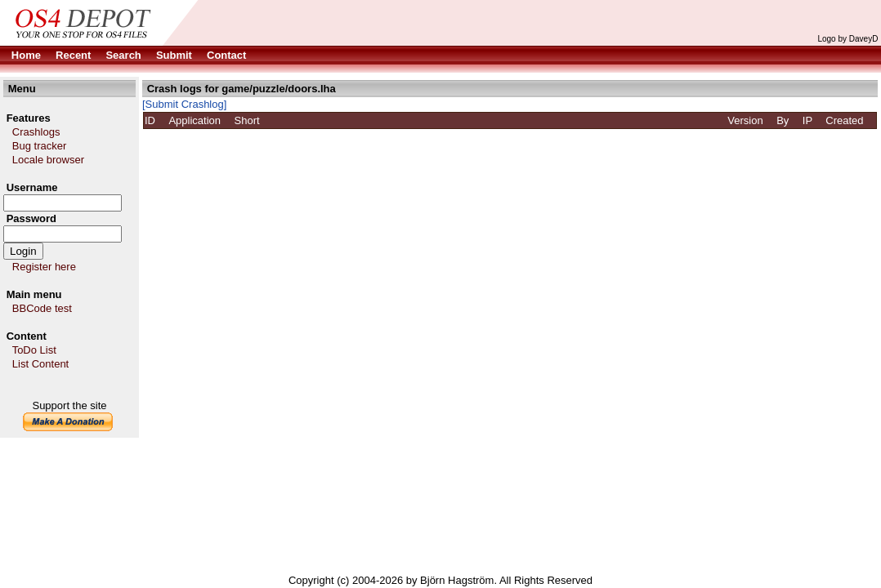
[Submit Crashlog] (184, 104)
